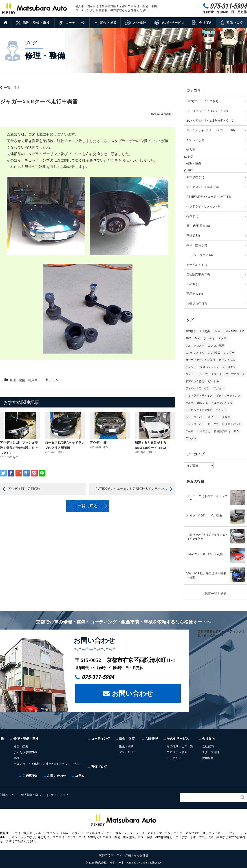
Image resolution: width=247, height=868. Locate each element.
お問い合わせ (132, 693)
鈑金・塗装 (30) (197, 245)
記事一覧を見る (216, 594)
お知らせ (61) (195, 140)
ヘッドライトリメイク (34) (204, 206)
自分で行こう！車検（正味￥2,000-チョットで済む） (48, 764)
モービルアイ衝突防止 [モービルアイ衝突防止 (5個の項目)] (199, 410)
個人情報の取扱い (33, 795)
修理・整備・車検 (36, 23)
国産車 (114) (195, 294)
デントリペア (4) (202, 255)
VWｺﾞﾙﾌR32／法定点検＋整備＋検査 (206, 575)
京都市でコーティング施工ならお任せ (124, 855)
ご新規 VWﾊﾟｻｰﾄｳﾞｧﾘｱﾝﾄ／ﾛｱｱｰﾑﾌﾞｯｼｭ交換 (207, 537)
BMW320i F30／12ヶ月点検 (205, 554)
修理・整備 (17, 380)
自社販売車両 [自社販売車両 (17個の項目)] (222, 431)
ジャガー (55, 380)
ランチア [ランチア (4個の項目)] (221, 410)
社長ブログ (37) (197, 304)
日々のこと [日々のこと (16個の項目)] (204, 431)
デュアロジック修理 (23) (203, 187)
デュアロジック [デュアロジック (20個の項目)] (235, 374)
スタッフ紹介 (211, 752)
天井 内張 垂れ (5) (198, 226)
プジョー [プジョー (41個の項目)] (219, 388)
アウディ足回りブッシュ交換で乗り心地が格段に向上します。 (19, 448)
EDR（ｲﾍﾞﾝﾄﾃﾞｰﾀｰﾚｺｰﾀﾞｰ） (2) (207, 111)
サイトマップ (60, 795)
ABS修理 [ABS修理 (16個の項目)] (191, 331)
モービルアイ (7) (197, 265)
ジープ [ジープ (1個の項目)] (204, 374)
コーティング (75, 23)
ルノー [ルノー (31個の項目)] (212, 417)
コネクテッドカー (179, 752)
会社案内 (206, 23)
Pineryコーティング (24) (202, 101)
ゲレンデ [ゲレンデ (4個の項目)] (191, 367)
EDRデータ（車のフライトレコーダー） (207, 498)
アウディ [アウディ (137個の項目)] (209, 338)
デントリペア (128, 752)
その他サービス (173, 23)
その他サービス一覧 (180, 746)
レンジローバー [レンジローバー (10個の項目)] (195, 424)
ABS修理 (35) (195, 177)
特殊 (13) (192, 216)
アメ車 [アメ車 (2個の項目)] (222, 338)
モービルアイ (176, 758)
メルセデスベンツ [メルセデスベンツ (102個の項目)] (222, 403)
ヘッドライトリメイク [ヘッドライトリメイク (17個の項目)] (199, 396)
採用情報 (208, 758)
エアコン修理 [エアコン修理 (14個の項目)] (216, 346)
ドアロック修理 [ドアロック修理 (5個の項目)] (195, 381)
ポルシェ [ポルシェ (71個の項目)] (203, 403)
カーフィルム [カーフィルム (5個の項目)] (227, 360)
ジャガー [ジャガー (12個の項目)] (191, 374)
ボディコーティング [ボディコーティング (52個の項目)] (228, 396)
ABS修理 (140, 23)
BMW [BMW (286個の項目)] (217, 331)
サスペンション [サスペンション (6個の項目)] (209, 367)
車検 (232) (193, 235)
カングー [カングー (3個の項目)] (229, 353)
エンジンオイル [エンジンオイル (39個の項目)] (195, 353)
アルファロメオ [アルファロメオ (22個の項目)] (195, 346)
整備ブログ (235, 23)
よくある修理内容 (25, 752)
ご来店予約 (30, 776)
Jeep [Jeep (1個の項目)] (198, 338)
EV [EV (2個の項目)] (242, 331)
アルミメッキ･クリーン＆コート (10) (211, 130)
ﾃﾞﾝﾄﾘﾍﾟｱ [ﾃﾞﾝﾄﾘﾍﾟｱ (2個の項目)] (191, 438)
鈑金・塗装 (108, 23)
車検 (16, 758)
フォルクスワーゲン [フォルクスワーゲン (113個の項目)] (198, 388)
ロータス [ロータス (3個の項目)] (213, 424)
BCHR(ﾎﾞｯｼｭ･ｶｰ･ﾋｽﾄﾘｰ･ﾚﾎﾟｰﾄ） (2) (210, 121)
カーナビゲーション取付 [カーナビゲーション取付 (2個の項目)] (200, 360)
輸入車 (33, 380)
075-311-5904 (98, 677)
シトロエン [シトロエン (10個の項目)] (229, 367)
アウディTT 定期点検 (24, 489)
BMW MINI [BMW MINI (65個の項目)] (230, 331)
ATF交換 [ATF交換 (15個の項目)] (205, 331)
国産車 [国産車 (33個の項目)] (190, 431)
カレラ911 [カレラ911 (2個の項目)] (214, 353)
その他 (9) (193, 284)
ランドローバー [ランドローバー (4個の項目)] (195, 417)
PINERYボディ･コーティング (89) (209, 197)
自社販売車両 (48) (198, 274)
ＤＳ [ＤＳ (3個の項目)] (236, 431)
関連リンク (7, 795)
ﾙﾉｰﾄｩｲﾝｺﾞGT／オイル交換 (204, 515)
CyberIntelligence (151, 862)
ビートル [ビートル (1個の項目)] (213, 381)
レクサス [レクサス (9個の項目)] (225, 417)
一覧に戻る (12, 88)
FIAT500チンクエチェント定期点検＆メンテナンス (131, 489)
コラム (80, 776)
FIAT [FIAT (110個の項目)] (188, 338)
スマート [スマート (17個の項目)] (217, 374)
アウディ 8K (99, 443)
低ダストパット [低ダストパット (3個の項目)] (232, 424)
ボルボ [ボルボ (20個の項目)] (190, 403)
